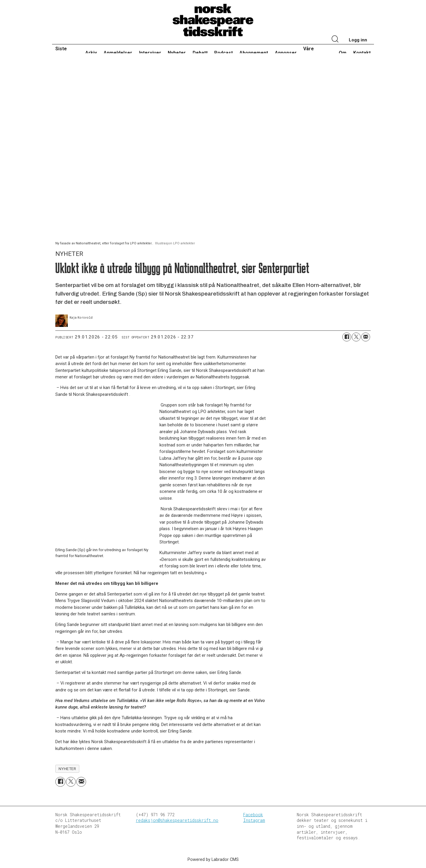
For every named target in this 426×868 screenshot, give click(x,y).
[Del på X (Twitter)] (356, 337)
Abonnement (254, 53)
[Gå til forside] (213, 20)
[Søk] (335, 40)
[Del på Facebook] (347, 337)
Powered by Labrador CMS (213, 860)
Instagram (254, 820)
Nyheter (177, 53)
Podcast (224, 53)
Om (343, 53)
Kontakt (362, 53)
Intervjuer (150, 53)
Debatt (200, 53)
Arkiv (91, 53)
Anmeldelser (118, 53)
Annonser (286, 53)
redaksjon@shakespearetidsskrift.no (177, 820)
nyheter (67, 769)
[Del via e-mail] (366, 337)
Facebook (253, 815)
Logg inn (358, 40)
